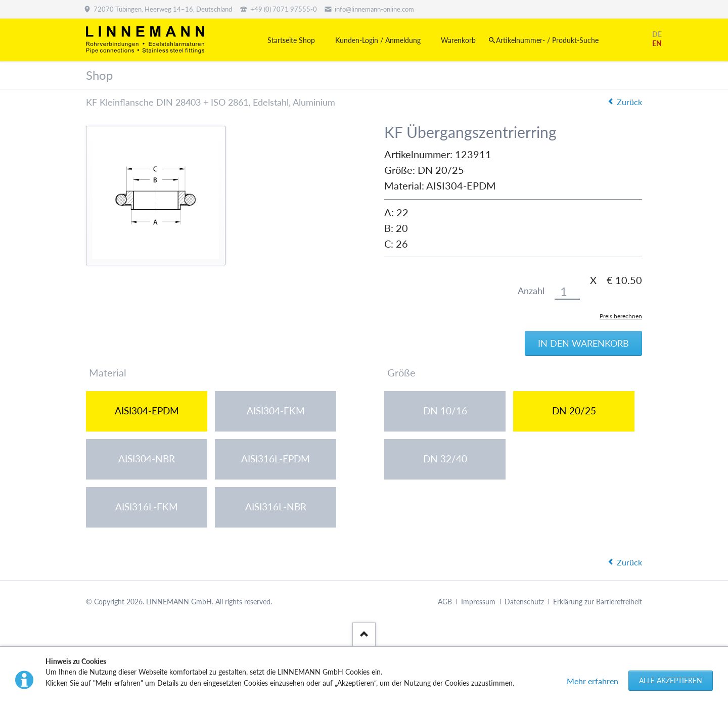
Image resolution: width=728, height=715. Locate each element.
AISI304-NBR (147, 459)
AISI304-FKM (276, 411)
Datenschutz (524, 602)
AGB (445, 602)
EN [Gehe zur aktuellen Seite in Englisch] (657, 43)
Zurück (629, 102)
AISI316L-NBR (276, 507)
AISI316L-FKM (147, 507)
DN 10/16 (445, 411)
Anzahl (531, 291)
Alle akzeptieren (671, 680)
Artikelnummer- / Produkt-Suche (547, 40)
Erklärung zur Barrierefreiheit (598, 602)
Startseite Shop (291, 40)
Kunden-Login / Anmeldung (378, 40)
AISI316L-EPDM (276, 459)
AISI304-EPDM (147, 411)
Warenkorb (458, 40)
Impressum (478, 602)
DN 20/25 (574, 411)
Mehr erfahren (593, 681)
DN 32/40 (445, 459)
